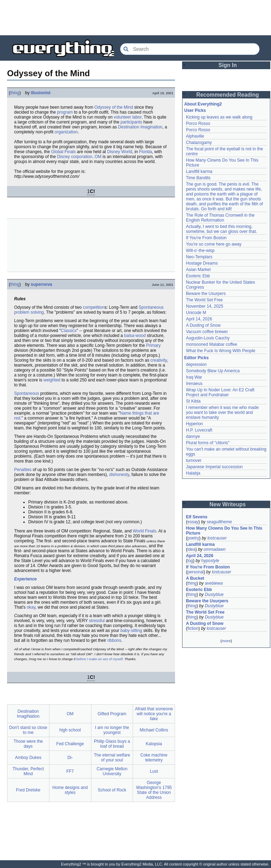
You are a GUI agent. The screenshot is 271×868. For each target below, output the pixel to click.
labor (137, 117)
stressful (97, 621)
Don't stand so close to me (28, 730)
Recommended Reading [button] (228, 95)
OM (98, 157)
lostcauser (217, 538)
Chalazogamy (199, 143)
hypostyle (210, 561)
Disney (63, 157)
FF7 (70, 771)
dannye (193, 436)
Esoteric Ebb (198, 276)
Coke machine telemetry (154, 758)
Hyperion (194, 424)
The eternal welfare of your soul (112, 758)
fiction (193, 628)
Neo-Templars (199, 257)
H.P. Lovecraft (199, 430)
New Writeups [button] (228, 504)
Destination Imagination (140, 127)
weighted (52, 380)
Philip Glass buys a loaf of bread (112, 744)
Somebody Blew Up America (213, 371)
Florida (146, 152)
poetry (193, 538)
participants (131, 122)
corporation (82, 157)
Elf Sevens (197, 517)
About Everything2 (203, 104)
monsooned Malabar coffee (212, 344)
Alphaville (195, 136)
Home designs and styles (70, 790)
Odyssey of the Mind (113, 107)
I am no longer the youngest (112, 730)
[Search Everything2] (190, 49)
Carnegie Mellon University (112, 771)
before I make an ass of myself (100, 659)
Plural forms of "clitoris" (208, 443)
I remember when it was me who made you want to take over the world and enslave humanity (222, 412)
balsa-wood (135, 336)
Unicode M (196, 313)
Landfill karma (199, 171)
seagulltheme (219, 522)
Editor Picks (196, 358)
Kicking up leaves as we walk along (219, 117)
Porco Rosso (198, 123)
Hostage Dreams (202, 263)
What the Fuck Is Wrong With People (221, 351)
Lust (154, 771)
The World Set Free (204, 300)
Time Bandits (198, 178)
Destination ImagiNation (28, 714)
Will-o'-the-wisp (200, 251)
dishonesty (119, 475)
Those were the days (28, 744)
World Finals (144, 531)
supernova (41, 284)
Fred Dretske (28, 790)
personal (195, 572)
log (190, 561)
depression (196, 364)
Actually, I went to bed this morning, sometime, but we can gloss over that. (221, 229)
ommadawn (215, 549)
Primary (153, 345)
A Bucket (195, 578)
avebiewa (214, 583)
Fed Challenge (70, 744)
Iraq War (194, 377)
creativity (158, 360)
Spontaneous (27, 393)
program (65, 112)
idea (191, 549)
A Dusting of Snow (203, 325)
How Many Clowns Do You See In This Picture (224, 531)
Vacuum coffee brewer (207, 332)
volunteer (122, 117)
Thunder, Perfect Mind (28, 771)
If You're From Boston (206, 238)
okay (31, 607)
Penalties (23, 470)
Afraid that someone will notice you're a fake (154, 714)
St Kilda (193, 401)
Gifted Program (112, 714)
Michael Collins (154, 730)
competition (94, 307)
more (226, 641)
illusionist (41, 93)
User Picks (195, 110)
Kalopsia (154, 744)
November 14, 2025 (204, 306)
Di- (70, 758)
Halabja (193, 473)
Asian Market (198, 270)
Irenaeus (194, 384)
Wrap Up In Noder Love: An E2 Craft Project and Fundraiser (220, 392)
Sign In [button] (228, 65)
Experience (25, 579)
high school (70, 730)
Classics (69, 331)
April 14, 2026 (199, 319)
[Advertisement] (135, 18)
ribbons (114, 640)
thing (15, 93)
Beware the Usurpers (206, 294)
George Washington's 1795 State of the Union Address (154, 790)
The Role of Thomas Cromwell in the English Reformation (220, 218)
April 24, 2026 (200, 556)
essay (193, 522)
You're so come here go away (214, 244)
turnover (194, 460)
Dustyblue (214, 595)
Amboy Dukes (28, 758)
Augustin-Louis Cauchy (208, 338)
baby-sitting (131, 631)
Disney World (120, 152)
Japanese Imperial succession (214, 467)
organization (66, 132)
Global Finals (64, 152)
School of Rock (112, 790)
